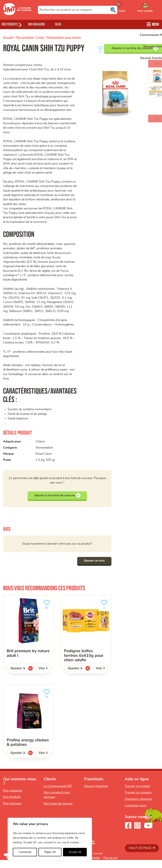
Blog (67, 24)
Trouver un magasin (138, 800)
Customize (25, 852)
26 (47, 701)
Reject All (50, 852)
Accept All (75, 852)
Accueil (8, 37)
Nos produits (25, 37)
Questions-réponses (138, 807)
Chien (40, 37)
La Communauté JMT (58, 794)
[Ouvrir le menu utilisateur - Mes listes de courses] (128, 8)
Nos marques (12, 811)
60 (47, 612)
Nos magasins (42, 24)
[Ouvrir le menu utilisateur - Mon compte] (151, 8)
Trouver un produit (137, 794)
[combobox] (78, 10)
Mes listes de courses (58, 812)
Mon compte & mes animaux (57, 803)
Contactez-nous (135, 813)
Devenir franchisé (96, 794)
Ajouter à (23, 677)
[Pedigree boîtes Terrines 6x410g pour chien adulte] (86, 640)
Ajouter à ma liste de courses (57, 503)
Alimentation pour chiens (64, 37)
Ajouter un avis (93, 569)
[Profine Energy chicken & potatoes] (29, 727)
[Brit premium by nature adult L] (29, 640)
